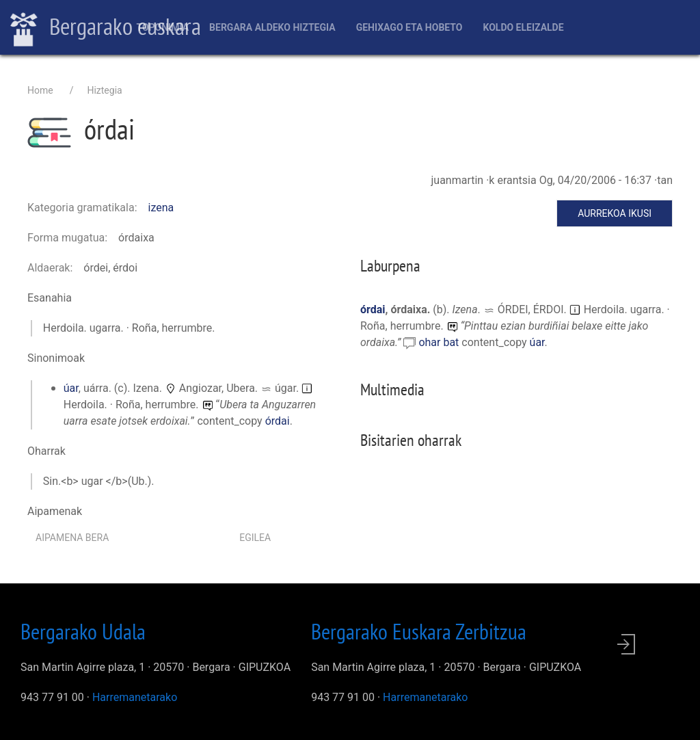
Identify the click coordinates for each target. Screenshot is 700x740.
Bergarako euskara (106, 28)
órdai (278, 421)
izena (161, 208)
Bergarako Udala (83, 631)
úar (71, 388)
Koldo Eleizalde (523, 27)
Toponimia (162, 27)
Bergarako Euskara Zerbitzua (419, 631)
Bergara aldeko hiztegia (272, 27)
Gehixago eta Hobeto (409, 27)
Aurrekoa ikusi (615, 213)
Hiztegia (104, 90)
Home (40, 90)
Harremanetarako (135, 697)
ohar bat (440, 342)
